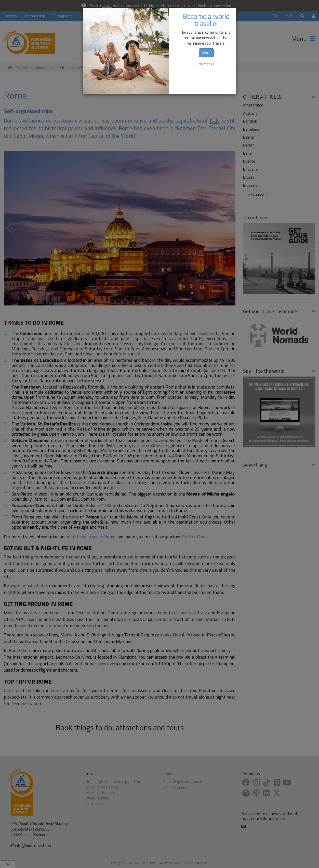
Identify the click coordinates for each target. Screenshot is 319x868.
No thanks (206, 64)
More (206, 53)
